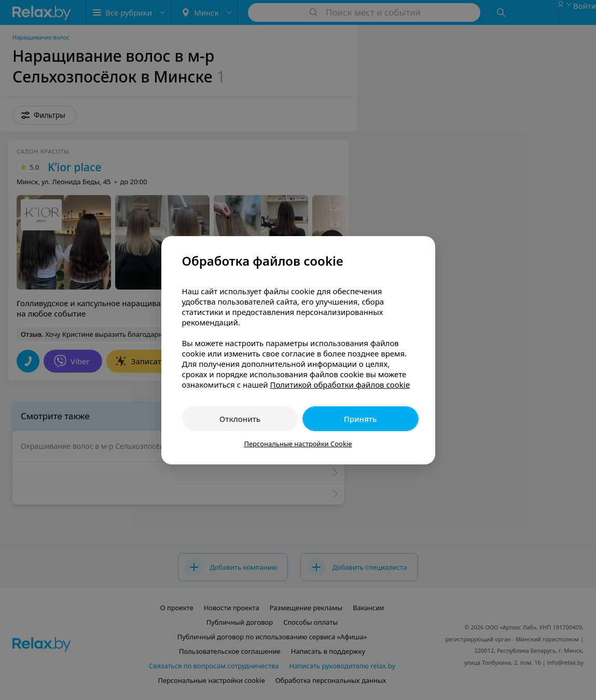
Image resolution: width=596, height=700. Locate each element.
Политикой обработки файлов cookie (340, 385)
